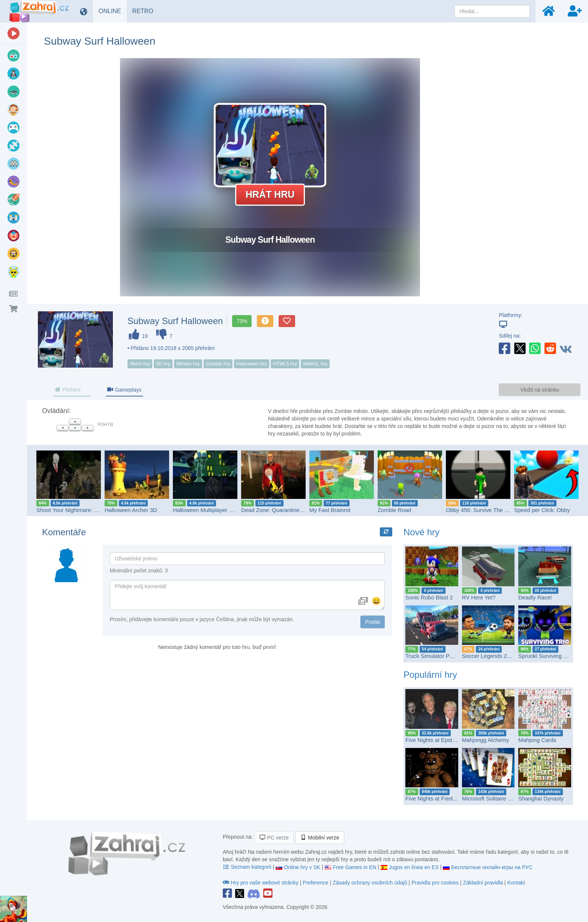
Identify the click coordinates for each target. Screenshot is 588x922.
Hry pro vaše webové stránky (261, 883)
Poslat (373, 622)
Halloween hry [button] (252, 364)
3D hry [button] (163, 364)
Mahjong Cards (537, 740)
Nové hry (421, 532)
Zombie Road (394, 510)
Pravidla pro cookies (435, 883)
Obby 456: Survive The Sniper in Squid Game (502, 510)
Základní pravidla (483, 883)
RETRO (146, 11)
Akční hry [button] (140, 364)
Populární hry (430, 675)
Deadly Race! (535, 598)
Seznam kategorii (248, 867)
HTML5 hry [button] (285, 364)
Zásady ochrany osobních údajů (370, 883)
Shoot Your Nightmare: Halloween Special (88, 510)
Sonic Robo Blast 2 (429, 598)
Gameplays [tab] (124, 390)
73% (242, 321)
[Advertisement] (543, 171)
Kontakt (516, 883)
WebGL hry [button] (315, 364)
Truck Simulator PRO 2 (434, 656)
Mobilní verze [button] (320, 838)
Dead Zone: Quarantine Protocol (281, 510)
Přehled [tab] (67, 390)
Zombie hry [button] (218, 364)
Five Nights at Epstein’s (434, 740)
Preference (316, 883)
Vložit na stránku (540, 390)
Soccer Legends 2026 (489, 656)
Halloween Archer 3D (131, 510)
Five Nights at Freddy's (434, 799)
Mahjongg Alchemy (486, 740)
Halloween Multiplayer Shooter (211, 510)
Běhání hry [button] (188, 364)
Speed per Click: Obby (542, 510)
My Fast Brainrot (330, 510)
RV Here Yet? (479, 598)
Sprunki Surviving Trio (545, 656)
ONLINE (113, 11)
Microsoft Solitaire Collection (497, 799)
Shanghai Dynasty (541, 799)
